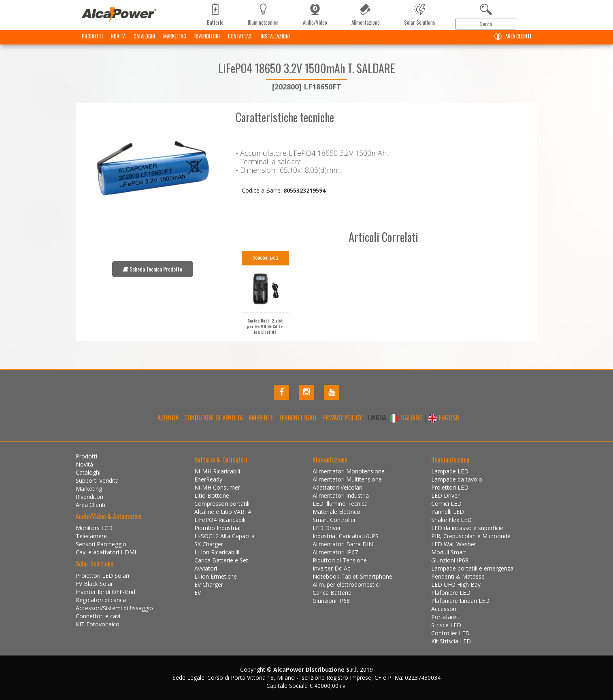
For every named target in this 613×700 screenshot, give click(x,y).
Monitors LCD (94, 528)
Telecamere (91, 536)
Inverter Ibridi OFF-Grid (105, 592)
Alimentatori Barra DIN (343, 544)
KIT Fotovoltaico (98, 624)
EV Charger (209, 584)
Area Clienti (511, 43)
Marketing (175, 42)
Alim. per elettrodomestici (346, 584)
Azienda (168, 418)
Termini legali (298, 418)
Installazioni (275, 42)
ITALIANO (407, 418)
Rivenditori (207, 42)
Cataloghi (144, 42)
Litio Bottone (212, 495)
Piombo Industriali (218, 528)
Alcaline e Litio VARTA (223, 512)
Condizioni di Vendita (214, 418)
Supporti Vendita (97, 480)
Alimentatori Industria (341, 495)
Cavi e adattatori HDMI (106, 552)
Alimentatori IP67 (335, 552)
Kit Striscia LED (451, 641)
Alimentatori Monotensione (349, 471)
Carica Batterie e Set (221, 560)
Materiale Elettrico (336, 512)
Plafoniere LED (451, 593)
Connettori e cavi (98, 616)
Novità (118, 42)
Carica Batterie (332, 593)
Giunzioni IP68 (331, 601)
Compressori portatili (222, 504)
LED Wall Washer (454, 544)
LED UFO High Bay (456, 584)
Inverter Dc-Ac (331, 568)
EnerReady (208, 479)
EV (198, 593)
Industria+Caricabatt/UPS (346, 536)
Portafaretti (446, 617)
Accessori (444, 609)
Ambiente (261, 418)
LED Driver (327, 528)
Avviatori (206, 568)
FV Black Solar (94, 584)
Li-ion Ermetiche (216, 576)
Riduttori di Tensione (340, 560)
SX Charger (209, 544)
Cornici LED (446, 504)
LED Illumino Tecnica (340, 504)
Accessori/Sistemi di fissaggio (114, 608)
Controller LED (450, 633)
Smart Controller (334, 520)
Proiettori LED (450, 487)
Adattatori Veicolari (337, 487)
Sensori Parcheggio (101, 544)
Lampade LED (450, 471)
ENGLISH (444, 418)
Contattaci (240, 42)
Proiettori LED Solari (102, 576)
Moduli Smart (449, 552)
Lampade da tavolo (457, 479)
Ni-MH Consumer (217, 487)
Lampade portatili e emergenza (472, 568)
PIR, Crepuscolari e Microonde (471, 536)
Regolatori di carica (101, 600)
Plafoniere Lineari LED (460, 601)
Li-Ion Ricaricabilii (217, 552)
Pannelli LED (448, 512)
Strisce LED (446, 625)
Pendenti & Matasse (458, 576)
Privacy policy (342, 418)
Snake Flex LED (451, 520)
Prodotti (92, 42)
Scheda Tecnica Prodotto (153, 269)
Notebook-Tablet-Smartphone (352, 576)
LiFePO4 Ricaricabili (220, 520)
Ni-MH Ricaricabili (217, 471)
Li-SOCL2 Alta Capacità (225, 536)
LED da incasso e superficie (467, 528)
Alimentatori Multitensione (347, 479)
